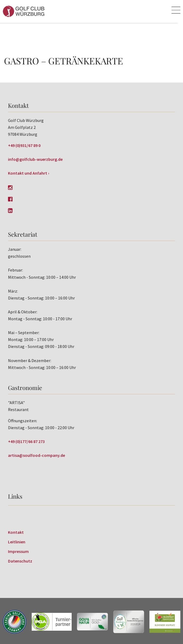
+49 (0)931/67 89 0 (24, 145)
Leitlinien (17, 542)
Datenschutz (20, 561)
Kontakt (16, 532)
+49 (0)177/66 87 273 (26, 441)
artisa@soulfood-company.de (36, 455)
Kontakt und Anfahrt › (29, 173)
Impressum (18, 551)
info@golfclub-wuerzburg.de (35, 159)
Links (15, 496)
